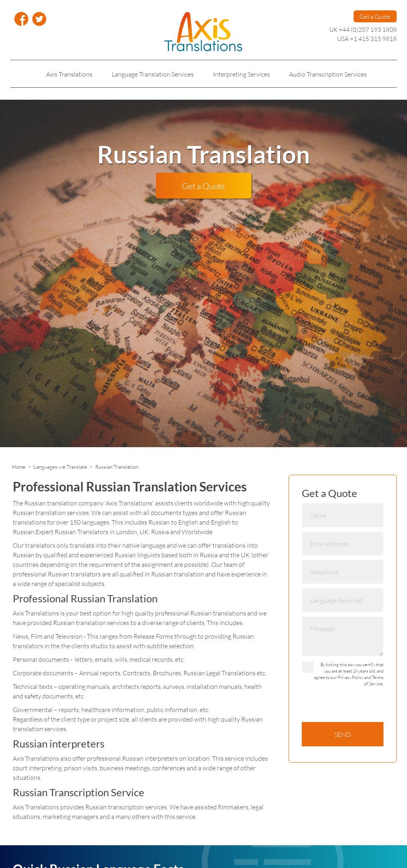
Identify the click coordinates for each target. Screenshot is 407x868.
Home (19, 467)
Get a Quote (375, 16)
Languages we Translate (60, 467)
